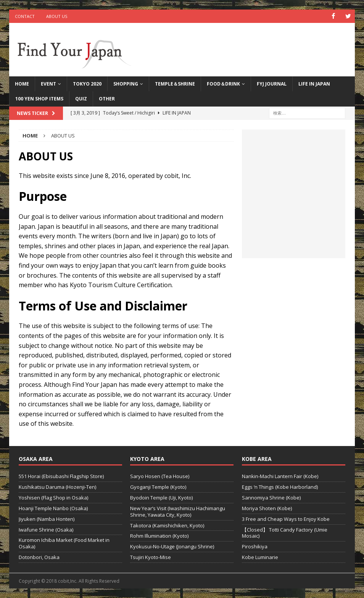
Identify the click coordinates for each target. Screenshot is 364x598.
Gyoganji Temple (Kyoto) (158, 487)
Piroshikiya (255, 546)
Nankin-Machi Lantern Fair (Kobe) (280, 476)
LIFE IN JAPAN (314, 84)
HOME (22, 84)
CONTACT (25, 16)
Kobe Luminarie (260, 557)
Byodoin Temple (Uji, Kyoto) (161, 498)
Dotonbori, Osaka (39, 557)
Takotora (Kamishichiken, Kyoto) (167, 525)
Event (48, 84)
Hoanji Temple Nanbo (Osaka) (53, 508)
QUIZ (81, 99)
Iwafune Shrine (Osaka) (46, 529)
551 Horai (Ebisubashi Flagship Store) (61, 476)
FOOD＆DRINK (223, 84)
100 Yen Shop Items (39, 99)
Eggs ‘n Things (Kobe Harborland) (280, 487)
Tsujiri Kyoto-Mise (151, 557)
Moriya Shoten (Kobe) (267, 508)
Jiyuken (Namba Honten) (47, 519)
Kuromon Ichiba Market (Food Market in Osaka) (64, 543)
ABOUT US (57, 16)
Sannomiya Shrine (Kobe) (271, 498)
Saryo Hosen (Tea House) (160, 476)
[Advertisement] (294, 198)
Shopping (126, 84)
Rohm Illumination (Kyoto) (159, 536)
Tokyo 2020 (87, 84)
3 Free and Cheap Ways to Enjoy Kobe (286, 519)
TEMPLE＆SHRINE (175, 84)
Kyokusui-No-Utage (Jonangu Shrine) (172, 546)
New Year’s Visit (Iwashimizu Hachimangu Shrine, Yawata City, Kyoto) (178, 511)
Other (107, 99)
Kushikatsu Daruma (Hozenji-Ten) (57, 487)
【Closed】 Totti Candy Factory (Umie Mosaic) (285, 533)
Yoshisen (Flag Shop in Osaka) (53, 498)
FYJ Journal (272, 84)
